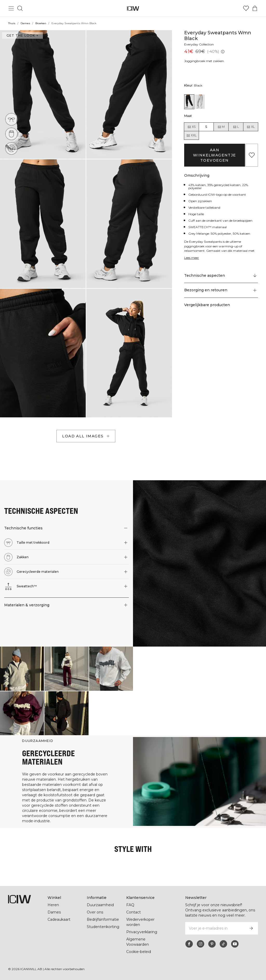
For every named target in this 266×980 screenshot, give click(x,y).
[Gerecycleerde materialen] (11, 148)
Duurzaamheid (100, 905)
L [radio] (236, 127)
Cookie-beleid (139, 952)
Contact (134, 912)
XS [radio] (191, 127)
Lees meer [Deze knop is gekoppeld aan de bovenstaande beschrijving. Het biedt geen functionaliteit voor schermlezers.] (192, 258)
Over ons (95, 912)
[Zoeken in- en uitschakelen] (20, 8)
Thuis (12, 23)
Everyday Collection (200, 44)
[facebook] (189, 944)
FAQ (130, 905)
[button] (43, 94)
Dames (25, 23)
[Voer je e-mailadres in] (215, 928)
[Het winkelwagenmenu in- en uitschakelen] (255, 8)
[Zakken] (11, 134)
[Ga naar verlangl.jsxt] (246, 8)
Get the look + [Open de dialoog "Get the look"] (22, 35)
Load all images (86, 436)
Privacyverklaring (142, 932)
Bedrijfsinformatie (103, 919)
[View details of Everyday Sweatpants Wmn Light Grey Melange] (200, 102)
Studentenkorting (103, 927)
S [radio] (206, 127)
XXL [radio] (191, 135)
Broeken (41, 23)
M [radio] (221, 127)
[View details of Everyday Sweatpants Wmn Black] (189, 102)
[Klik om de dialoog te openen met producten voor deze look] (22, 669)
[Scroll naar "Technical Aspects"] (221, 276)
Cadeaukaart (59, 919)
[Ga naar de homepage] (133, 8)
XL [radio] (251, 127)
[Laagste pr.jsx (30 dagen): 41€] (222, 52)
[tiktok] (223, 944)
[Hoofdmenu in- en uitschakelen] (11, 8)
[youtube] (235, 944)
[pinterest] (212, 944)
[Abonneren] (251, 928)
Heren (53, 905)
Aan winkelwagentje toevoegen (215, 155)
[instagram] (201, 944)
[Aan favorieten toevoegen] (252, 155)
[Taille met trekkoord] (11, 119)
